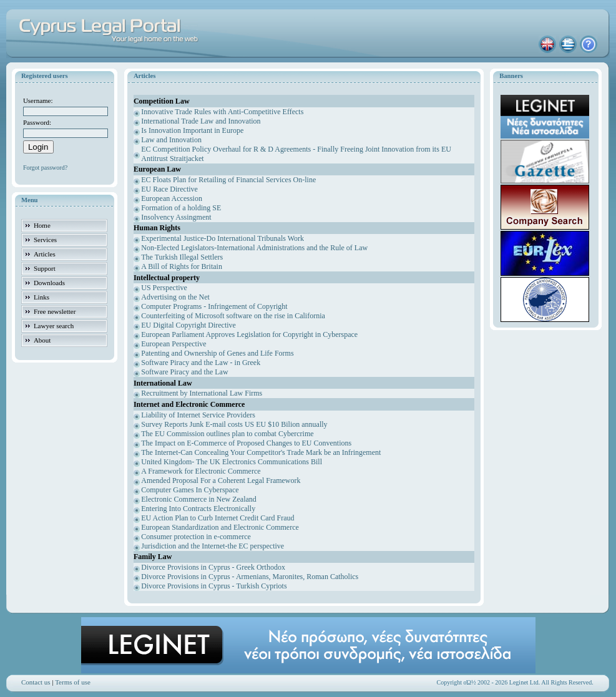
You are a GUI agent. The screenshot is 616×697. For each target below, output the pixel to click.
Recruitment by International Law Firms (202, 393)
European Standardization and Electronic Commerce (220, 527)
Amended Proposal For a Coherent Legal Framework (221, 480)
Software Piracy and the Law (184, 372)
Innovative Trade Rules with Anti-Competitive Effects (222, 112)
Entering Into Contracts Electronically (198, 509)
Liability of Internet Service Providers (198, 415)
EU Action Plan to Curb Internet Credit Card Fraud (218, 518)
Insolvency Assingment (176, 217)
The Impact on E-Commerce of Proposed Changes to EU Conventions (246, 443)
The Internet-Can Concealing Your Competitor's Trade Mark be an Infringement (261, 452)
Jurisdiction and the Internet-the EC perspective (213, 546)
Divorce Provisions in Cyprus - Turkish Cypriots (214, 586)
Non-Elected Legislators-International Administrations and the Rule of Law (254, 248)
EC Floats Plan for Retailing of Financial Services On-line (228, 180)
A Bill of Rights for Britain (182, 266)
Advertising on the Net (175, 297)
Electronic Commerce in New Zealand (199, 499)
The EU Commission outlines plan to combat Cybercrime (227, 434)
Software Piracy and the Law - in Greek (201, 363)
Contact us (36, 682)
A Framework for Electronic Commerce (201, 471)
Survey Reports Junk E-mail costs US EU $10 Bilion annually (234, 424)
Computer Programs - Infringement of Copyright (214, 306)
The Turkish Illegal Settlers (182, 257)
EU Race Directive (169, 189)
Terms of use (73, 682)
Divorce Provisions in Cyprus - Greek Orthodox (213, 567)
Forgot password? (45, 168)
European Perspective (174, 344)
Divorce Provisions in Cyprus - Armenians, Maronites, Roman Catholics (250, 577)
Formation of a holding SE (181, 208)
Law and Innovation (171, 140)
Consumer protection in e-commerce (196, 537)
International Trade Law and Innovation (201, 121)
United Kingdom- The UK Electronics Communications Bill (232, 462)
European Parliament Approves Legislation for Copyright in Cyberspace (249, 334)
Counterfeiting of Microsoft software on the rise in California (233, 316)
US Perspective (164, 288)
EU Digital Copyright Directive (188, 325)
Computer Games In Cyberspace (190, 490)
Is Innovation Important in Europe (192, 130)
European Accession (172, 198)
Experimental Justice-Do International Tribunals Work (222, 238)
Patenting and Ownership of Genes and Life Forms (217, 353)
